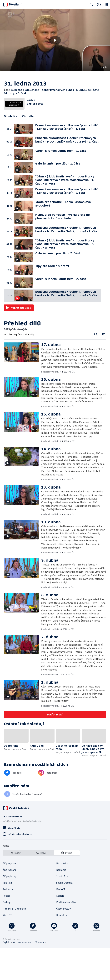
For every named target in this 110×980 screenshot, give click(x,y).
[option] (16, 885)
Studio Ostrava (64, 915)
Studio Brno (63, 909)
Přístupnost (41, 975)
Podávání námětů (66, 934)
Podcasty (8, 921)
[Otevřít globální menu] (106, 5)
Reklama (61, 902)
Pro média (62, 896)
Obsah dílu (10, 148)
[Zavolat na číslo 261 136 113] (55, 860)
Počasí (6, 928)
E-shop (7, 934)
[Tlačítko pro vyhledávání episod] (96, 367)
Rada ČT (61, 921)
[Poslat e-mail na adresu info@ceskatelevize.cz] (55, 866)
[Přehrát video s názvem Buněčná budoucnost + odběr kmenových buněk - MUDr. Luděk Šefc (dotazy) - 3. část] (55, 40)
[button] (55, 40)
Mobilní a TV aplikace (14, 941)
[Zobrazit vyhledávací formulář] (91, 5)
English (6, 975)
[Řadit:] (103, 366)
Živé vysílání (9, 902)
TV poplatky (9, 909)
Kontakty (62, 947)
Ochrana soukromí (22, 975)
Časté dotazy (63, 941)
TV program (9, 896)
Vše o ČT (7, 947)
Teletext (7, 915)
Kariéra (60, 928)
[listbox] (41, 885)
